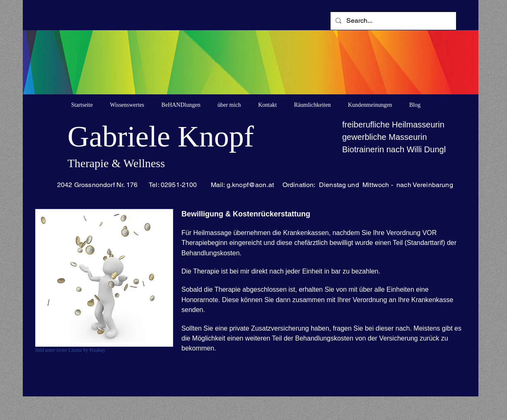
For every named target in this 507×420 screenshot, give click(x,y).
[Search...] (392, 21)
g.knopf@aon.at (250, 185)
